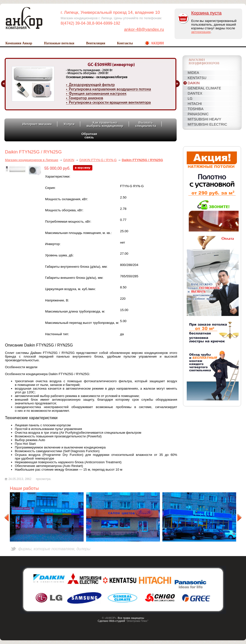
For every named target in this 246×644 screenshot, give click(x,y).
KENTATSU (197, 78)
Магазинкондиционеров (204, 62)
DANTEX (195, 93)
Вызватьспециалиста (146, 124)
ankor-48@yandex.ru (144, 29)
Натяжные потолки (59, 43)
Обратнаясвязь (89, 135)
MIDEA (193, 73)
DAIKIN (194, 83)
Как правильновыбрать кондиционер (105, 124)
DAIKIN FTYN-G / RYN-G (98, 160)
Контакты (125, 43)
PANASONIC (198, 114)
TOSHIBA (196, 109)
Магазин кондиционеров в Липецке (32, 160)
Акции (157, 43)
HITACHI (195, 104)
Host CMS (134, 624)
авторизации (201, 32)
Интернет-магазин (37, 124)
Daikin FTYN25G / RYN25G (142, 160)
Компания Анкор (19, 43)
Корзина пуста (206, 13)
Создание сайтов (117, 624)
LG (190, 99)
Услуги (69, 124)
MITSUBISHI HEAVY (205, 119)
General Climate (204, 88)
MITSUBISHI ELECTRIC (207, 124)
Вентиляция (96, 43)
